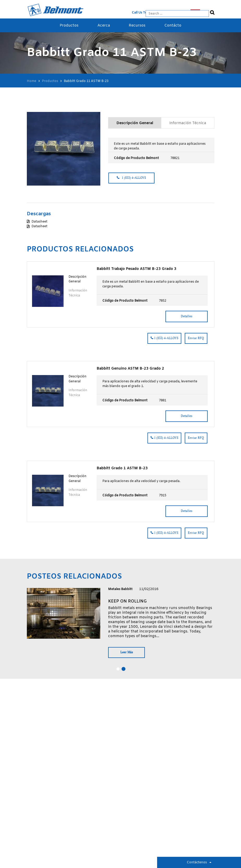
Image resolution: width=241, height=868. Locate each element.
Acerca (104, 26)
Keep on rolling (127, 600)
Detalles (186, 315)
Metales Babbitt (120, 588)
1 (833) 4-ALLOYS (133, 178)
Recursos (137, 26)
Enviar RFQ (196, 337)
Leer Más (128, 651)
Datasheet (39, 221)
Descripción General (135, 123)
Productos (69, 26)
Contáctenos (197, 863)
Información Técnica (188, 123)
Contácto (173, 26)
